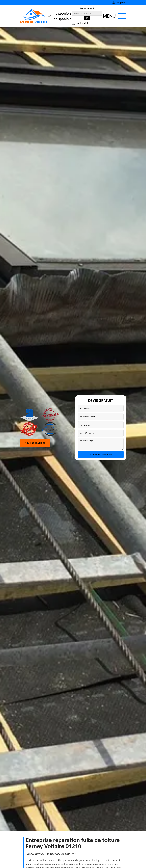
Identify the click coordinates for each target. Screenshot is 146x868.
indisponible (62, 13)
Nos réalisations (35, 461)
